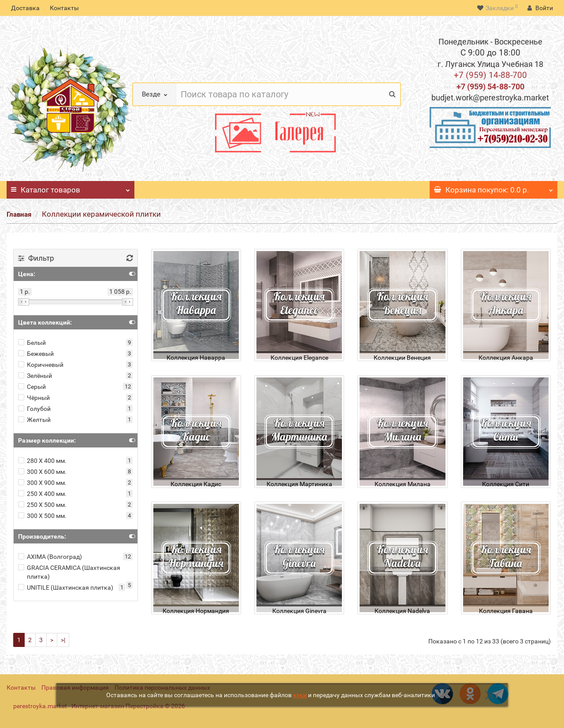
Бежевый (36, 354)
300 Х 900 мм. (42, 483)
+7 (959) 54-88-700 (490, 87)
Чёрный (34, 398)
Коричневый (41, 365)
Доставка (25, 8)
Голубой (34, 409)
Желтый (34, 420)
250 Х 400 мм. (42, 494)
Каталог (70, 188)
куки (300, 695)
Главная (19, 214)
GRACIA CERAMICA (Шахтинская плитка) (69, 572)
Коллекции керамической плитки (101, 214)
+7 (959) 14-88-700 (490, 75)
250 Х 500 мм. (42, 505)
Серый (32, 387)
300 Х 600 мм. (42, 472)
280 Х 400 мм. (42, 461)
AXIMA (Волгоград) (50, 557)
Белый (32, 343)
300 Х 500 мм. (42, 516)
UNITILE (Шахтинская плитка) (66, 588)
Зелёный (35, 376)
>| (63, 640)
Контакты (64, 8)
